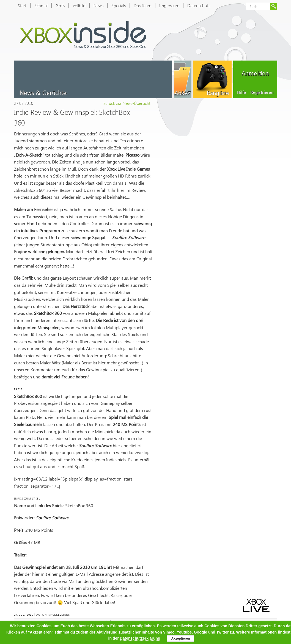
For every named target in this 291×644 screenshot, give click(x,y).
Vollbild (79, 5)
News (98, 5)
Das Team (142, 5)
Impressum (169, 5)
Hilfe (241, 92)
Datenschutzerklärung (140, 638)
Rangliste (218, 92)
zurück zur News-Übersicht (127, 103)
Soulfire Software (52, 518)
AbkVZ (183, 92)
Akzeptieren (180, 638)
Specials (119, 5)
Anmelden (255, 73)
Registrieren (262, 92)
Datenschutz (199, 5)
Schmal (41, 5)
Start (22, 5)
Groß (60, 5)
